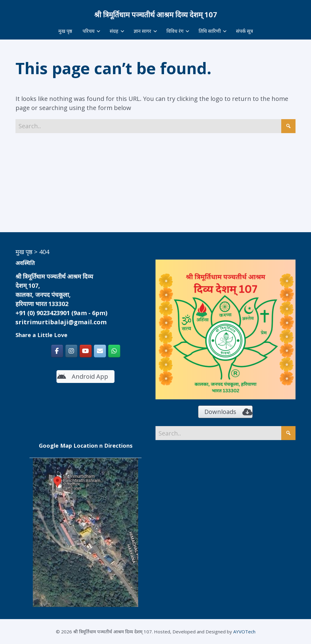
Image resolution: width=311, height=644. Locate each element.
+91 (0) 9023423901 (43, 313)
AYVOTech (244, 632)
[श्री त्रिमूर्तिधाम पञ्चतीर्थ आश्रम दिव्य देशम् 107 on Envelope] (100, 351)
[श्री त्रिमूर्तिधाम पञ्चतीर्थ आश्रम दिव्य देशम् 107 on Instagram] (71, 351)
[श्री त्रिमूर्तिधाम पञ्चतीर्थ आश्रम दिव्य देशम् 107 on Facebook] (57, 351)
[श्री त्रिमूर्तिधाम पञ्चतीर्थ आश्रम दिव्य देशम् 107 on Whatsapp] (114, 351)
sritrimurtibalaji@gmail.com (61, 322)
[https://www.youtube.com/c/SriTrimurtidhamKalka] (86, 351)
